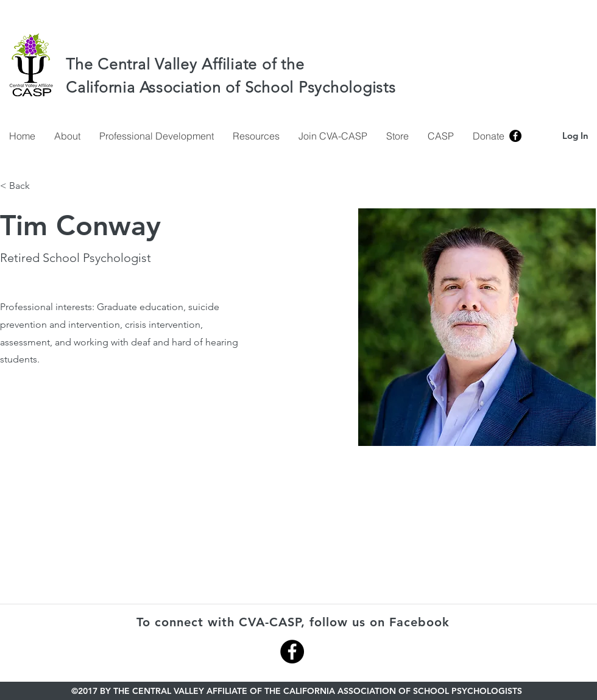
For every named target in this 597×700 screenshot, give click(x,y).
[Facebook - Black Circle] (292, 652)
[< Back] (23, 186)
